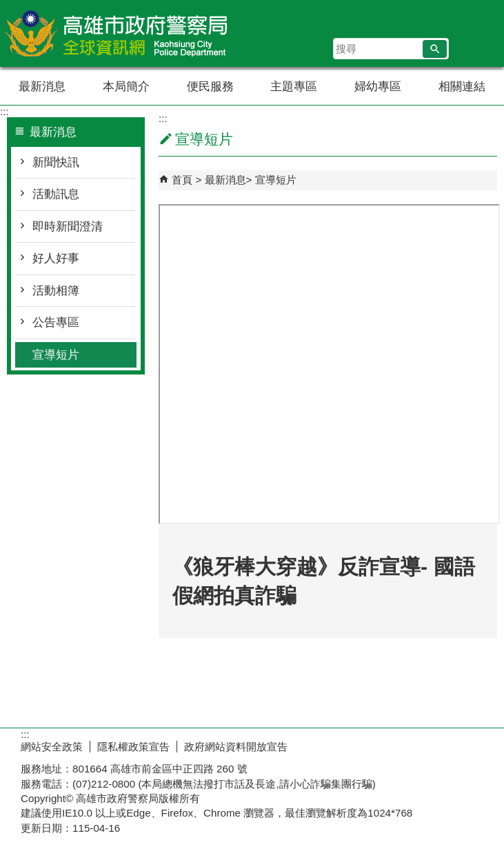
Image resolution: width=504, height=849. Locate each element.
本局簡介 (126, 87)
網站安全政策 (52, 747)
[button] (435, 49)
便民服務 (210, 87)
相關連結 (462, 87)
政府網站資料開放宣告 (236, 747)
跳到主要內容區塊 (7, 7)
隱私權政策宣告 (133, 747)
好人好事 (56, 258)
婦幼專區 (378, 87)
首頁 (182, 180)
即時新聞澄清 (68, 227)
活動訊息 (56, 194)
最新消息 (42, 87)
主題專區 (294, 87)
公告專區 (56, 322)
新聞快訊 (56, 162)
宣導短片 (56, 355)
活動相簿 (56, 291)
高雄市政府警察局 (117, 33)
